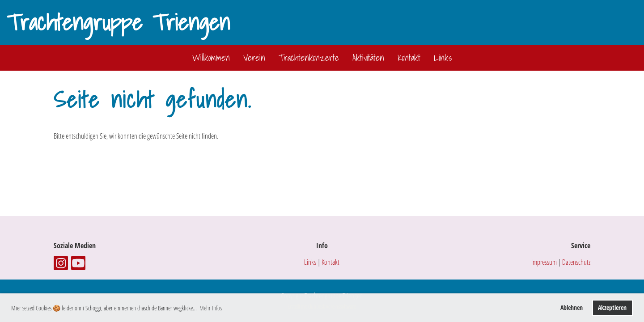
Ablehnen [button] (572, 307)
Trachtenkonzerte (309, 58)
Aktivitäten (368, 58)
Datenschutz (576, 262)
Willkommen (211, 58)
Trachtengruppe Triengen (118, 22)
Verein (254, 58)
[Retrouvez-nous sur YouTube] (78, 265)
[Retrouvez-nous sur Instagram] (61, 265)
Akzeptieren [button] (612, 307)
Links (443, 58)
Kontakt (409, 58)
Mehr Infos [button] (211, 308)
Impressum (544, 262)
